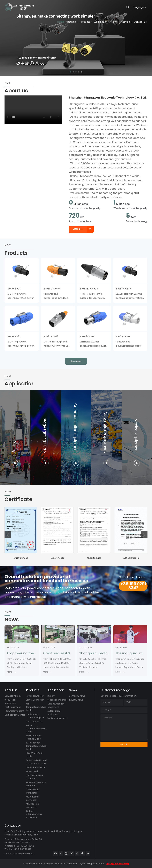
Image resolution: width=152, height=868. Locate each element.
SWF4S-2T (14, 289)
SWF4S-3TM (88, 336)
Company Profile (13, 696)
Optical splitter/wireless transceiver (34, 814)
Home (61, 22)
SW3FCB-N (123, 336)
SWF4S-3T (14, 336)
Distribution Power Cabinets (35, 777)
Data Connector (34, 721)
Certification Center (15, 715)
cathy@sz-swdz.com (23, 854)
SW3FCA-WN (52, 289)
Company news (77, 696)
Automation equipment (54, 713)
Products (86, 22)
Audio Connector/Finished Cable (36, 728)
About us (72, 22)
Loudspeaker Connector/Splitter (36, 716)
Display (51, 696)
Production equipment (10, 701)
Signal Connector (35, 700)
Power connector (35, 696)
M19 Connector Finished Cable (34, 737)
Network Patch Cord (36, 767)
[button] (70, 72)
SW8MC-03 (51, 336)
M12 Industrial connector (33, 806)
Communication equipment (56, 705)
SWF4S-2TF (123, 289)
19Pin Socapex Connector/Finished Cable (36, 746)
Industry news (76, 700)
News (116, 22)
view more (75, 361)
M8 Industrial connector (32, 798)
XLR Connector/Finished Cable (36, 707)
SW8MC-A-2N (89, 289)
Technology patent (14, 711)
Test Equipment (13, 707)
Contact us (140, 22)
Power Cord (32, 771)
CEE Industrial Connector (33, 791)
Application (102, 22)
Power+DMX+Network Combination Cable (37, 762)
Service (127, 22)
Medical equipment (57, 718)
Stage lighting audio (58, 700)
